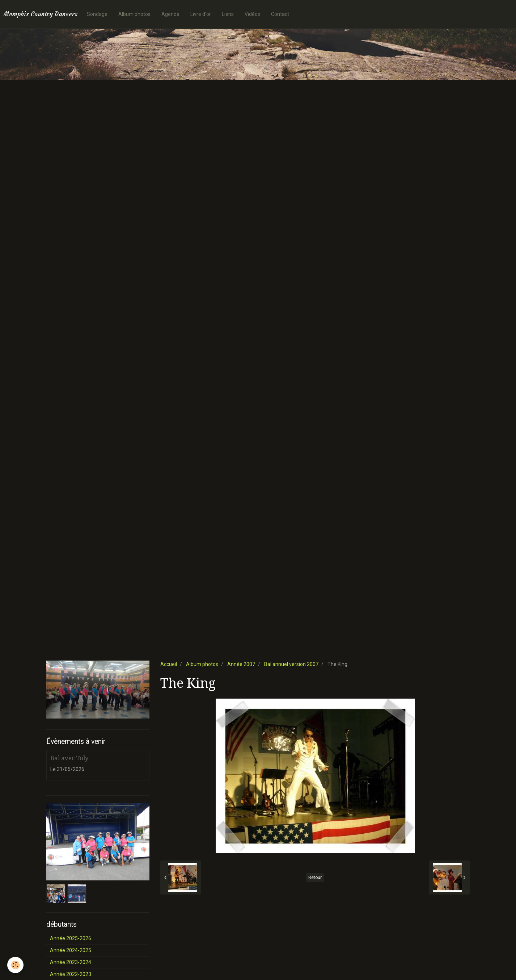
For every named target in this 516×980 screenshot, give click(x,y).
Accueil (169, 664)
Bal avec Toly (69, 758)
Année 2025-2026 (71, 938)
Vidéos (252, 14)
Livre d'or (201, 14)
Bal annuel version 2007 (291, 664)
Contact (280, 14)
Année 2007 (241, 664)
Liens (228, 14)
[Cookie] (15, 965)
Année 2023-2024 (71, 962)
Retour (315, 878)
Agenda (170, 14)
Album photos (134, 14)
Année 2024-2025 (71, 950)
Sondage (97, 14)
